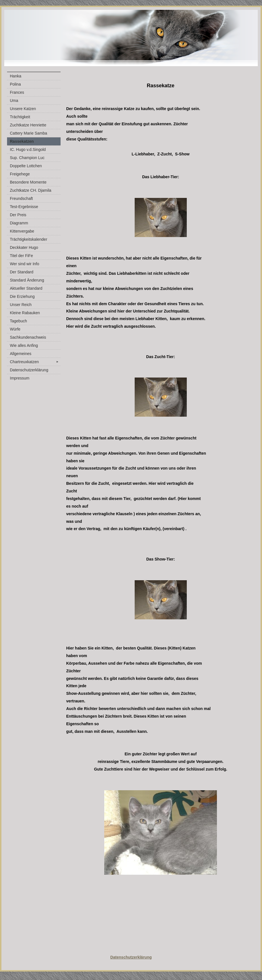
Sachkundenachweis (28, 337)
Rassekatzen (22, 141)
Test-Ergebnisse (24, 207)
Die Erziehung (22, 296)
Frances (17, 92)
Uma (14, 101)
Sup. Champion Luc (27, 158)
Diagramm (19, 223)
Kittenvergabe (22, 231)
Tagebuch (18, 321)
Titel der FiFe (21, 256)
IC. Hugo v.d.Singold (28, 149)
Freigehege (20, 174)
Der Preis (18, 215)
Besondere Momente (28, 182)
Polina (15, 84)
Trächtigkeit (20, 117)
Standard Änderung (27, 280)
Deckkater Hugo (24, 247)
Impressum (20, 378)
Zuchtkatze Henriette (28, 125)
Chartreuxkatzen (35, 362)
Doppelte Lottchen (26, 166)
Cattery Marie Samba (28, 133)
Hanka (15, 76)
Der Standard (22, 272)
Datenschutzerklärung (29, 370)
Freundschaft (21, 198)
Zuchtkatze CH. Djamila (31, 190)
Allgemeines (21, 354)
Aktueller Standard (26, 288)
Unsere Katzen (23, 109)
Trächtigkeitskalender (29, 239)
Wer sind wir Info (25, 264)
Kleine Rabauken (25, 313)
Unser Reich (21, 305)
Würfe (15, 329)
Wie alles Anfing (24, 345)
